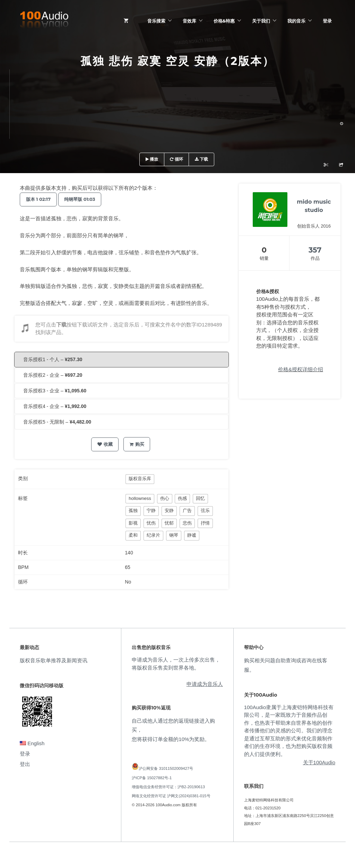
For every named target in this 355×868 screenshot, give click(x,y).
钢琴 (174, 535)
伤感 (182, 498)
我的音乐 (296, 21)
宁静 (151, 510)
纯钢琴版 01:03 (83, 199)
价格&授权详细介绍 (301, 369)
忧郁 (169, 523)
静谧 (192, 535)
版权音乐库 (140, 479)
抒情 (205, 523)
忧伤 (151, 523)
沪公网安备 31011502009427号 (166, 768)
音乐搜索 (156, 21)
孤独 (133, 510)
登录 (327, 21)
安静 (169, 510)
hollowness (140, 498)
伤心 (165, 498)
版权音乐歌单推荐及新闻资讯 (54, 660)
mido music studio (314, 206)
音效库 (189, 21)
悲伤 (187, 523)
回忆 (200, 498)
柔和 (133, 535)
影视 (133, 523)
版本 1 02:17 (39, 199)
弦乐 (205, 510)
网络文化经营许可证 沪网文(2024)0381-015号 (171, 796)
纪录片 (153, 535)
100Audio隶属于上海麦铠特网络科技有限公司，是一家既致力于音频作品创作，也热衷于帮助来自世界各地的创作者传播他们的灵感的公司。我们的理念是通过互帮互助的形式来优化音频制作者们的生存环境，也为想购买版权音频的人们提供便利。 (289, 731)
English (32, 743)
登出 (25, 764)
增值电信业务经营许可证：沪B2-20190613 (168, 787)
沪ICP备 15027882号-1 (152, 778)
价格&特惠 (224, 21)
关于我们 (261, 21)
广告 (187, 510)
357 (315, 250)
